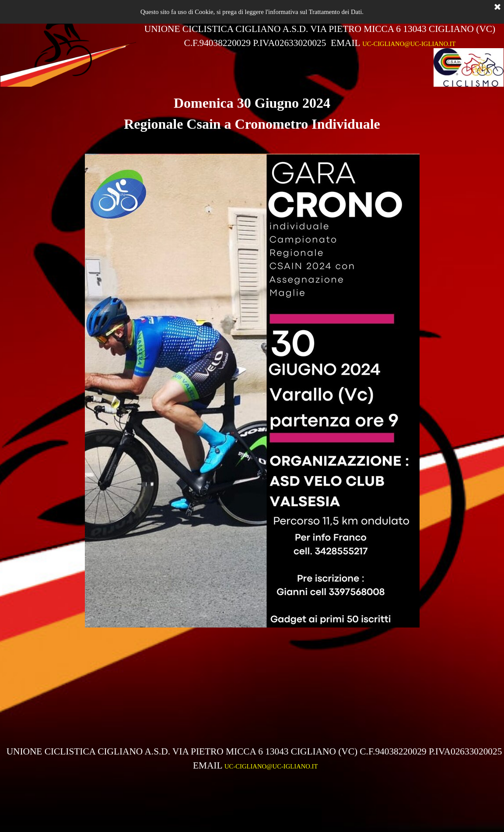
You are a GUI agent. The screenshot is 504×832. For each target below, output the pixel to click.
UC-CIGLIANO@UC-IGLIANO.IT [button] (409, 44)
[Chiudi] (497, 7)
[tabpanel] (320, 36)
